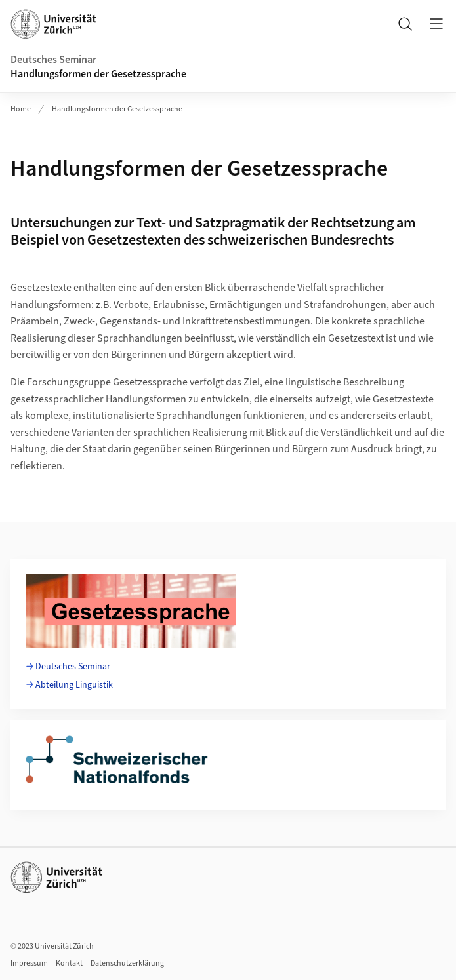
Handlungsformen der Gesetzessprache (98, 74)
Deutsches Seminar (53, 60)
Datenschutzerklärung (127, 963)
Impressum (29, 963)
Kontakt (69, 963)
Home (21, 109)
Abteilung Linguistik (74, 685)
